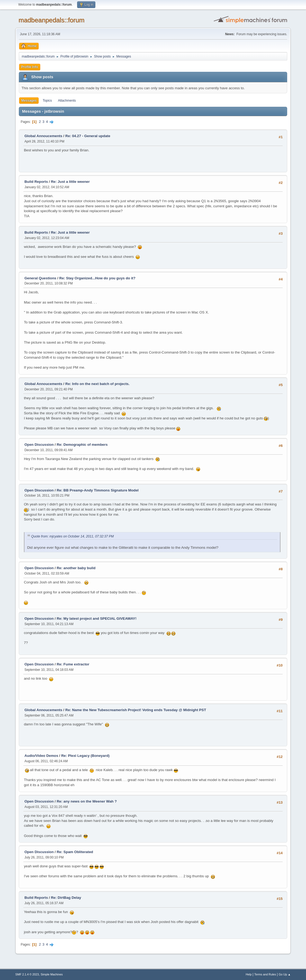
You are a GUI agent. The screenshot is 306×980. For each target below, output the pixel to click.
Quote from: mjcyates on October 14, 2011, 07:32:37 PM (72, 536)
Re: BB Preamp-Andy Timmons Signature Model (98, 490)
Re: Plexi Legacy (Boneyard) (85, 756)
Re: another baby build (76, 568)
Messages (29, 101)
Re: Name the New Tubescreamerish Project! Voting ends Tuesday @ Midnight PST (136, 710)
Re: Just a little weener (70, 182)
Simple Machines (52, 974)
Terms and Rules (265, 974)
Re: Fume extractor (73, 664)
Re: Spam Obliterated (75, 852)
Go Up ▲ (285, 974)
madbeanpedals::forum (51, 20)
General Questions (40, 278)
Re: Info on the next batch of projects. (97, 384)
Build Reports (36, 182)
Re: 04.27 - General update (88, 136)
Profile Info (30, 67)
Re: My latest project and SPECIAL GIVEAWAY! (97, 619)
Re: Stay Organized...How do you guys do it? (98, 278)
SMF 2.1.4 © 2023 (27, 974)
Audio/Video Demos (41, 756)
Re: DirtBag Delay (66, 898)
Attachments (67, 101)
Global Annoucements (43, 136)
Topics (47, 101)
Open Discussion (39, 445)
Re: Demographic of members (82, 445)
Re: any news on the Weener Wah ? (87, 801)
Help (249, 974)
